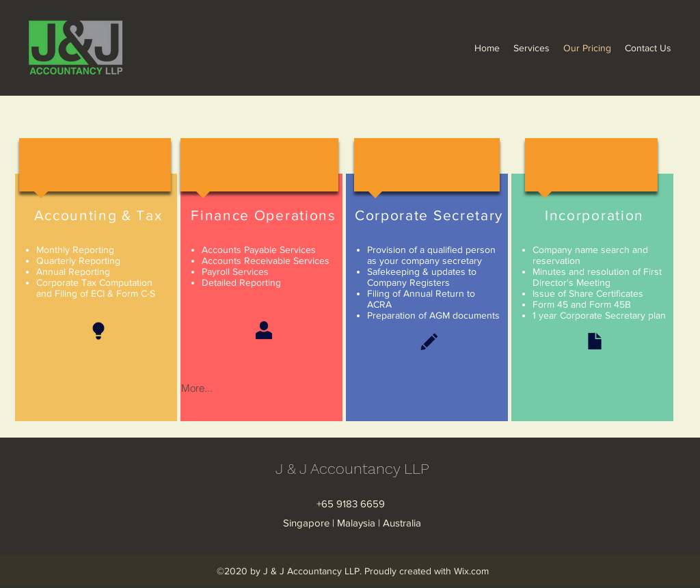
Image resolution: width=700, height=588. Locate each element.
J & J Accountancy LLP (352, 469)
